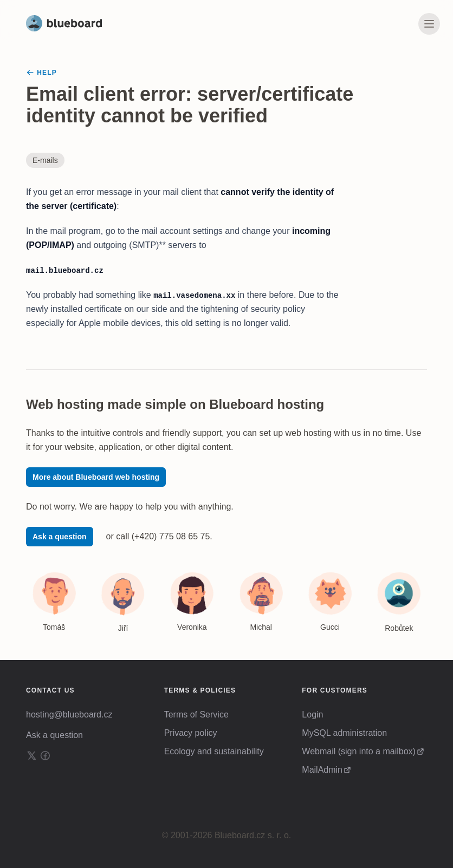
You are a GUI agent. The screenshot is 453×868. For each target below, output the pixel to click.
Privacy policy (191, 733)
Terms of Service (196, 714)
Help (41, 73)
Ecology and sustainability (214, 751)
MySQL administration (344, 733)
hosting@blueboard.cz (69, 714)
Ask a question (60, 537)
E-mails (45, 160)
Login (312, 714)
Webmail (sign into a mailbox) (359, 751)
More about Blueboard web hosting (96, 477)
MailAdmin (322, 770)
